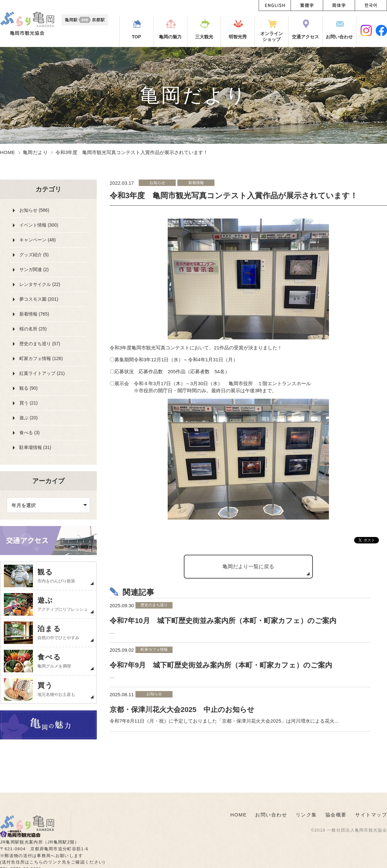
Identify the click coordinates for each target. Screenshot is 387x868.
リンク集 (306, 815)
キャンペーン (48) (38, 240)
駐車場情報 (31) (35, 447)
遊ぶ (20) (29, 418)
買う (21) (29, 403)
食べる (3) (30, 433)
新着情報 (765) (34, 314)
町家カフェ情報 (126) (41, 358)
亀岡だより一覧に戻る (248, 566)
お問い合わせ (271, 815)
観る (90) (29, 388)
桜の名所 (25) (33, 329)
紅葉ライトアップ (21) (42, 373)
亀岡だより (35, 152)
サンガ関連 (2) (34, 269)
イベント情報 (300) (39, 225)
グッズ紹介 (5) (34, 255)
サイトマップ (371, 815)
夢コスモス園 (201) (39, 299)
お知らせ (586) (34, 210)
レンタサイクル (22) (40, 284)
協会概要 (336, 815)
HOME (8, 152)
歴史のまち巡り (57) (40, 344)
